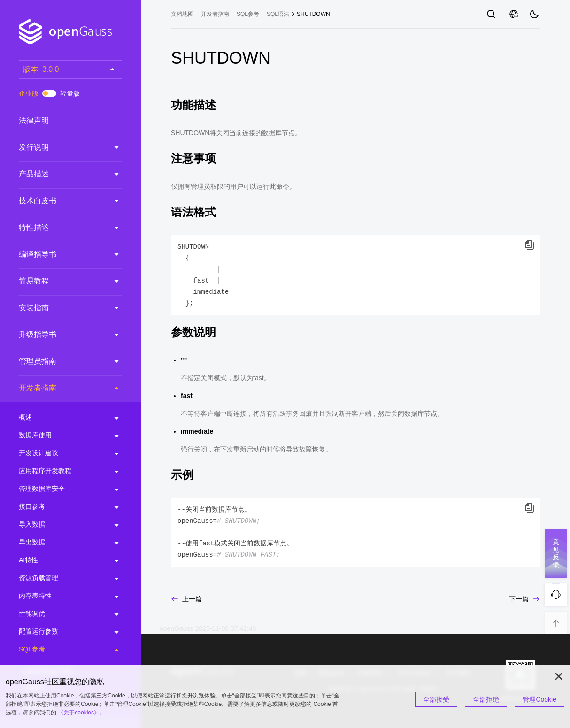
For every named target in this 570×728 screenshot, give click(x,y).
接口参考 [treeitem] (61, 507)
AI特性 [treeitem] (61, 560)
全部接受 (436, 699)
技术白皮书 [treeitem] (61, 201)
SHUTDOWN (313, 14)
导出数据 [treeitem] (61, 543)
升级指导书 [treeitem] (61, 335)
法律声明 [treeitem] (61, 121)
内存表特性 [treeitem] (61, 596)
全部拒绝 (486, 699)
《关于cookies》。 (81, 713)
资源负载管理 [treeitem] (61, 578)
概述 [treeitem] (61, 418)
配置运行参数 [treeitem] (61, 632)
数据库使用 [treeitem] (61, 436)
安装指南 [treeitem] (61, 308)
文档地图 (182, 14)
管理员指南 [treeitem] (61, 361)
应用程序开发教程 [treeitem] (61, 471)
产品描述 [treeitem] (61, 174)
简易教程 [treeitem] (61, 281)
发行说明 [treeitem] (61, 147)
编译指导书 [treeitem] (61, 254)
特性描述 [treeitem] (61, 228)
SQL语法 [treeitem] (278, 14)
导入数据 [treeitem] (61, 525)
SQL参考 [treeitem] (61, 650)
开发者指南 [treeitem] (61, 388)
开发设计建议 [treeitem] (61, 453)
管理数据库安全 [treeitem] (61, 489)
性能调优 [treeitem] (61, 614)
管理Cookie (539, 699)
